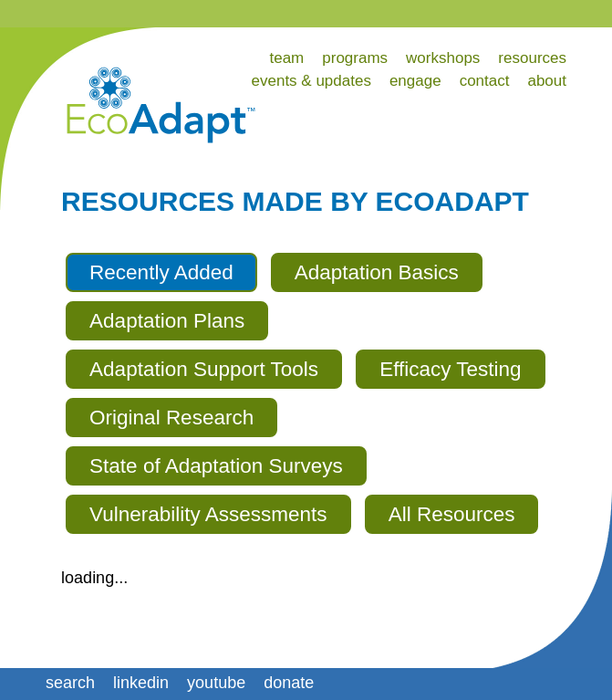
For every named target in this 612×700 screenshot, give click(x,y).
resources (532, 58)
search (70, 683)
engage (415, 81)
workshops (443, 58)
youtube (216, 683)
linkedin (141, 683)
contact (485, 81)
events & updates (311, 81)
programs (355, 58)
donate (289, 683)
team (286, 58)
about (547, 81)
